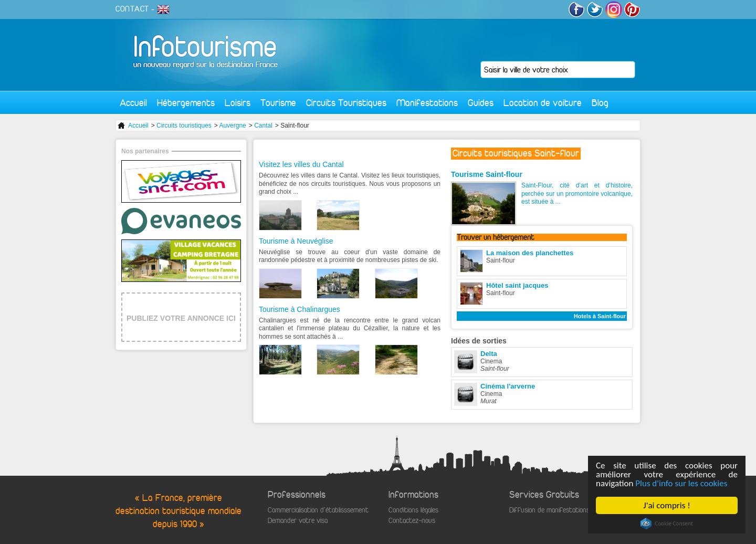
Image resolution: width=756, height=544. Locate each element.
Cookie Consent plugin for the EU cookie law (667, 524)
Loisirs (238, 103)
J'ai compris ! (666, 505)
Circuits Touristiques (346, 103)
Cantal (263, 125)
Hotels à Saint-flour (600, 316)
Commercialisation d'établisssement (318, 510)
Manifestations (427, 103)
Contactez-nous (412, 521)
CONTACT (132, 9)
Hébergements (186, 103)
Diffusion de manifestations (549, 510)
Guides (481, 103)
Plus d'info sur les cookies (681, 483)
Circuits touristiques (184, 125)
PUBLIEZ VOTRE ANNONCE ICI (181, 318)
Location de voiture (543, 103)
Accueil (133, 103)
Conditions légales (413, 510)
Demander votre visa (298, 521)
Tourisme (278, 103)
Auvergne (232, 125)
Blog (600, 103)
